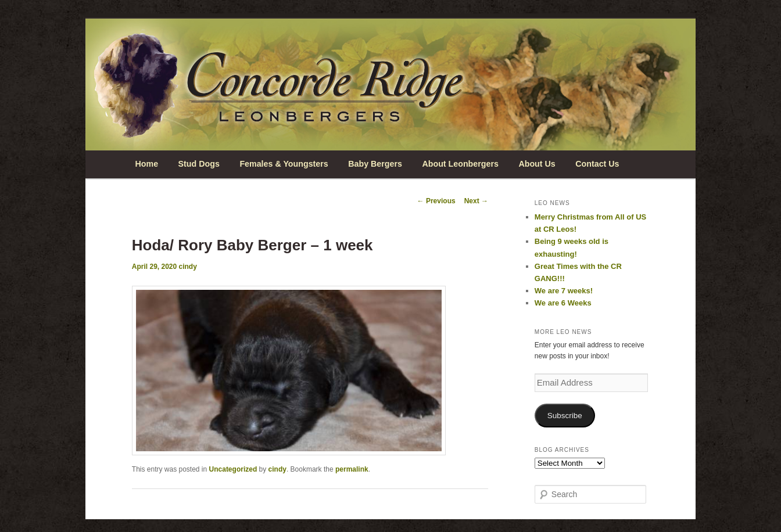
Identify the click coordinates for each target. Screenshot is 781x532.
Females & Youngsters (284, 164)
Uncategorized (233, 469)
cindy (188, 267)
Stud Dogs (199, 164)
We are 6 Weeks (563, 303)
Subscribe (565, 416)
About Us (537, 164)
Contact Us (597, 164)
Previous (436, 201)
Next (476, 201)
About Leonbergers (460, 164)
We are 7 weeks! (564, 291)
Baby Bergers (375, 164)
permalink (352, 469)
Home (146, 164)
